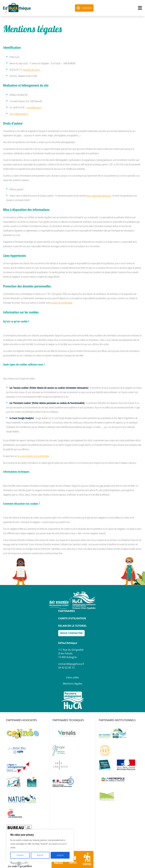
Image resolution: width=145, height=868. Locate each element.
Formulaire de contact (31, 70)
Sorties (87, 859)
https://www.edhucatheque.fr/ (99, 196)
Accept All (60, 855)
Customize (20, 855)
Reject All (40, 855)
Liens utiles (72, 677)
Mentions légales (73, 684)
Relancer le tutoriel (72, 626)
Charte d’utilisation (72, 618)
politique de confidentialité (61, 303)
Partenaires (67, 611)
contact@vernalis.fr (34, 108)
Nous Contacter (71, 633)
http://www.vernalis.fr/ (19, 114)
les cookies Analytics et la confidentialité (33, 456)
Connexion (84, 8)
